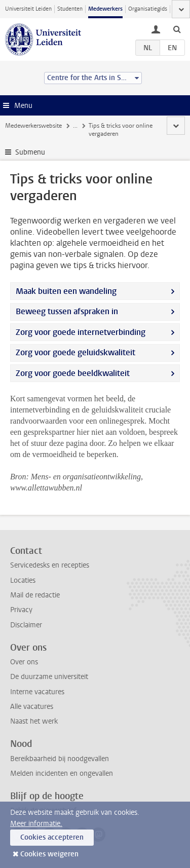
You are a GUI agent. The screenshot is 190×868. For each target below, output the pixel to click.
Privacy (21, 610)
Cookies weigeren (49, 854)
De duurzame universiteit (49, 677)
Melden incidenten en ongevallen (62, 773)
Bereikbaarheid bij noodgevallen (60, 759)
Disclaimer (26, 625)
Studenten (70, 9)
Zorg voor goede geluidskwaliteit (75, 352)
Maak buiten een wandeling (66, 291)
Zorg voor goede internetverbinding (81, 332)
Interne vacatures (37, 692)
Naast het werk (34, 721)
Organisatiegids (148, 9)
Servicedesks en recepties (50, 565)
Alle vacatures (32, 707)
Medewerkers (105, 9)
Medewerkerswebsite (33, 126)
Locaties (23, 580)
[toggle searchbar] (177, 29)
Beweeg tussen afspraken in (67, 311)
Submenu (30, 152)
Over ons (24, 662)
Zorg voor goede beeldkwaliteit (73, 373)
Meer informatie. (36, 824)
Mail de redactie (35, 595)
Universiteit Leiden (28, 9)
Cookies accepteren (52, 837)
